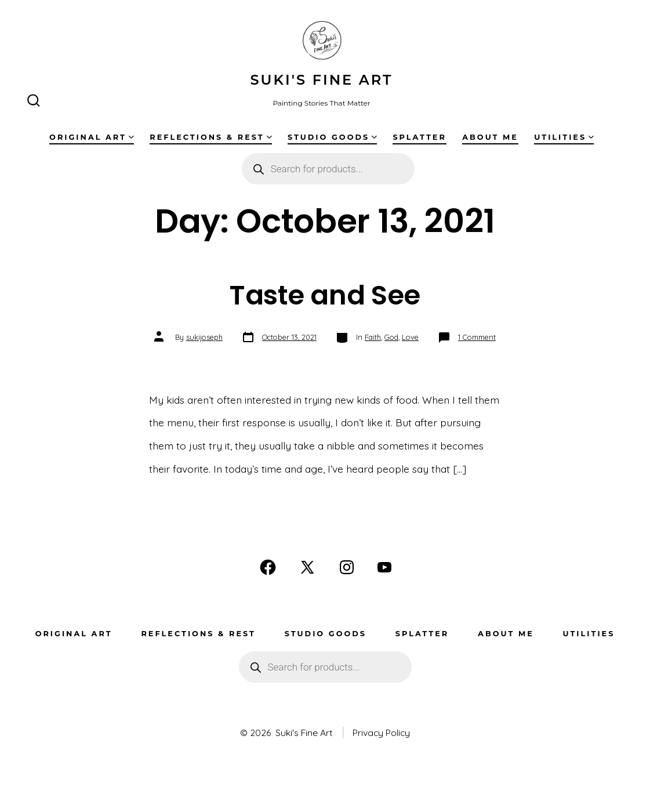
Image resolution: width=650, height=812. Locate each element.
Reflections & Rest (210, 137)
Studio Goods (332, 137)
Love (410, 337)
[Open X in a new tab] (307, 567)
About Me (490, 137)
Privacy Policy (381, 733)
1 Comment (477, 337)
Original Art (92, 137)
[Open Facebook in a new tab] (268, 567)
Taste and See (325, 295)
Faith (373, 337)
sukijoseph (204, 337)
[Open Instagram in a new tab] (347, 567)
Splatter (419, 137)
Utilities (564, 137)
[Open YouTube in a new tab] (384, 567)
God (391, 337)
